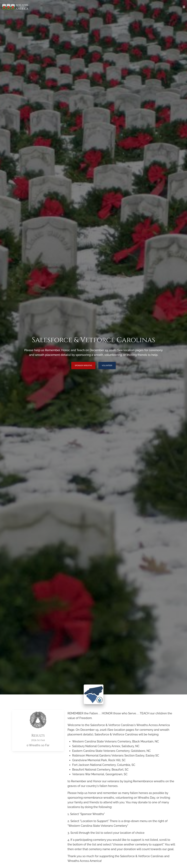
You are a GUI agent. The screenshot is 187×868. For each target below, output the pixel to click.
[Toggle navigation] (184, 7)
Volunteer (107, 366)
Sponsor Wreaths (83, 366)
